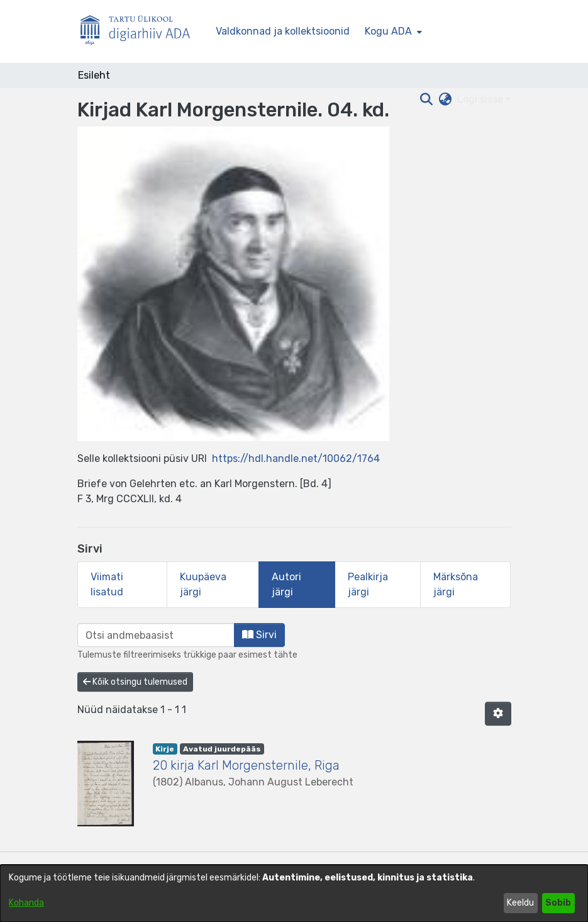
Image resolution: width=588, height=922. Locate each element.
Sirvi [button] (259, 635)
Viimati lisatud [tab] (107, 584)
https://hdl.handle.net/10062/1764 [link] (296, 458)
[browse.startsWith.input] (156, 635)
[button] (498, 714)
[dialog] (294, 893)
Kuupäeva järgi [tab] (203, 584)
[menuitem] (392, 31)
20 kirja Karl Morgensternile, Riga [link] (246, 765)
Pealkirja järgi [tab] (368, 584)
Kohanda (26, 903)
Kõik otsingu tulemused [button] (135, 682)
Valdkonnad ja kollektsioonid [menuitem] (283, 31)
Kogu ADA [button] (388, 31)
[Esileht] (140, 32)
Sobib (558, 903)
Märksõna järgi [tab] (456, 584)
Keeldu (520, 903)
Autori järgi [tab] (286, 584)
